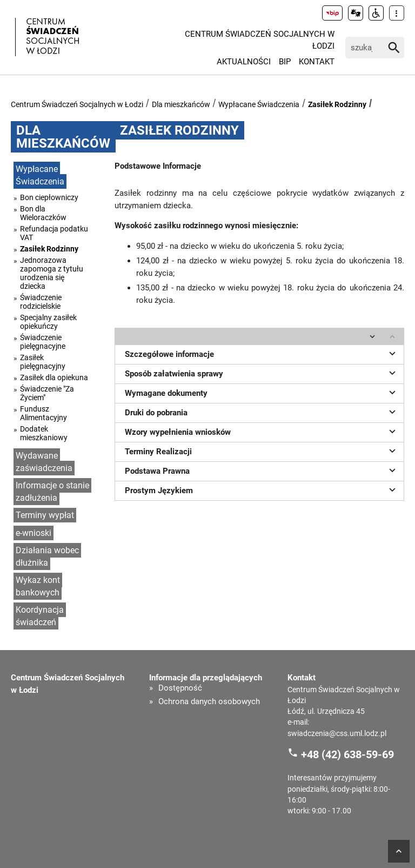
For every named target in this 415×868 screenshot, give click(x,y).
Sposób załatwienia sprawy (262, 373)
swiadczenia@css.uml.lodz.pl (337, 733)
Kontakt (317, 62)
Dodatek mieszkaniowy (44, 433)
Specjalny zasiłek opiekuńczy (48, 322)
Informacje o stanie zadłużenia (52, 492)
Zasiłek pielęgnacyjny (43, 362)
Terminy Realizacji (262, 450)
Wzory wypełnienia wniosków (262, 431)
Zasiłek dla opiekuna (54, 377)
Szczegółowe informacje (262, 353)
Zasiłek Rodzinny (337, 104)
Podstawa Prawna (262, 470)
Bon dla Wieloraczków (43, 213)
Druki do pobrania (262, 412)
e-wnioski (34, 533)
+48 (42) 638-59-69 (347, 754)
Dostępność (180, 688)
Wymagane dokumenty (262, 392)
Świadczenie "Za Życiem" (47, 393)
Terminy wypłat (45, 515)
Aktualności (244, 62)
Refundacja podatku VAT (54, 233)
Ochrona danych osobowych (209, 702)
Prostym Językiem (262, 489)
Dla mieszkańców (181, 104)
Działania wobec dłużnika (47, 556)
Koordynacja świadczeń (40, 616)
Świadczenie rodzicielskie (41, 302)
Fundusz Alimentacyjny (43, 413)
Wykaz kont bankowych (38, 586)
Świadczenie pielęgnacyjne (43, 342)
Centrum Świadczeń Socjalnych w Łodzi (260, 40)
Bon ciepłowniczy (49, 197)
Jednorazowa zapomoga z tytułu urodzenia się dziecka (52, 273)
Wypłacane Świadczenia (259, 104)
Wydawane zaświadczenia (44, 462)
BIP (285, 62)
